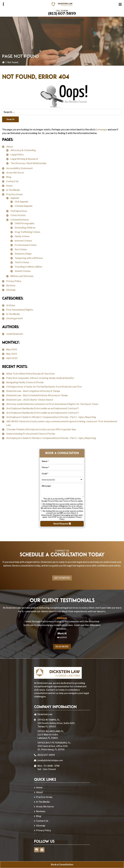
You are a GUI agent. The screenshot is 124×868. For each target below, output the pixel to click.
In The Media (13, 190)
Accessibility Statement (20, 168)
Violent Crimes (23, 271)
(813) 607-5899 (62, 13)
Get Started (62, 578)
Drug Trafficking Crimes (28, 232)
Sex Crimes (21, 249)
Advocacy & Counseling (23, 150)
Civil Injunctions (19, 211)
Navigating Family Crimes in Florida (25, 382)
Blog (9, 177)
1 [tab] (58, 637)
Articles (11, 305)
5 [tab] (66, 637)
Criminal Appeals (24, 206)
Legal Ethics (17, 155)
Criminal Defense (20, 220)
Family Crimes (22, 236)
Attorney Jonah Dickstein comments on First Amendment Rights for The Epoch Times (52, 404)
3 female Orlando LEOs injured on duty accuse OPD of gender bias (41, 429)
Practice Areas (14, 194)
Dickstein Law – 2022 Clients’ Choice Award (30, 400)
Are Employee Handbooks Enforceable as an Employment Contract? (43, 408)
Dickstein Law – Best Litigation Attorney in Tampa (33, 391)
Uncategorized (14, 318)
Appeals (15, 198)
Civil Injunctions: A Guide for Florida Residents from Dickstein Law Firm (44, 387)
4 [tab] (64, 637)
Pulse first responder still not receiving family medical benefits (40, 378)
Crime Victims (18, 215)
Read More (62, 647)
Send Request (62, 524)
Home (9, 186)
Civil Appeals (21, 202)
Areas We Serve (15, 173)
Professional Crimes (26, 245)
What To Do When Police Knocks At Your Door (31, 374)
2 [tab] (60, 637)
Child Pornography (25, 223)
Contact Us (12, 181)
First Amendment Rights (20, 310)
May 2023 (12, 354)
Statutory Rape (23, 254)
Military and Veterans (22, 276)
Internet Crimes (23, 241)
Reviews (11, 286)
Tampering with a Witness (29, 258)
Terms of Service (70, 501)
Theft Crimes (22, 262)
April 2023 (12, 358)
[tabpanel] (62, 626)
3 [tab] (62, 637)
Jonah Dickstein (15, 334)
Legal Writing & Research (24, 159)
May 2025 (12, 350)
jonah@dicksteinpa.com (50, 760)
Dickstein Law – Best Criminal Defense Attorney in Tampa (37, 395)
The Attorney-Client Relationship (28, 163)
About (10, 147)
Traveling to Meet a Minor (29, 267)
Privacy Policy (14, 281)
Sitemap (11, 290)
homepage (102, 130)
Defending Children (25, 228)
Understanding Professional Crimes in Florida (31, 434)
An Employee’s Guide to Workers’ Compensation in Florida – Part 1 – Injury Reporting (51, 417)
